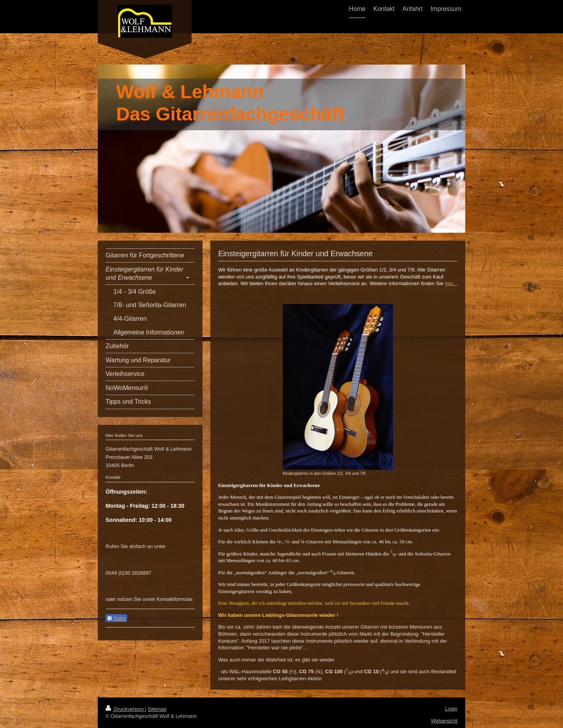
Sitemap (157, 709)
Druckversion (125, 709)
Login (451, 709)
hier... (451, 283)
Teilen (116, 618)
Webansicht (444, 721)
